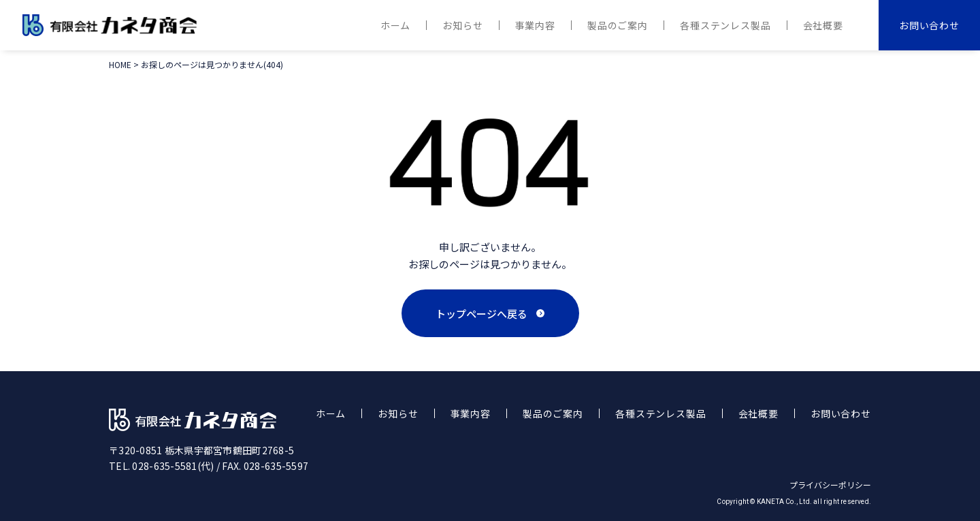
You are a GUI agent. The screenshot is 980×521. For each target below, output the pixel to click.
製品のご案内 (618, 25)
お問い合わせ (929, 25)
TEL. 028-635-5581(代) (162, 466)
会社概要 (823, 25)
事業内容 (535, 25)
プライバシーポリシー (830, 485)
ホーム (396, 25)
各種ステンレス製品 (725, 25)
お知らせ (462, 25)
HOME (120, 64)
